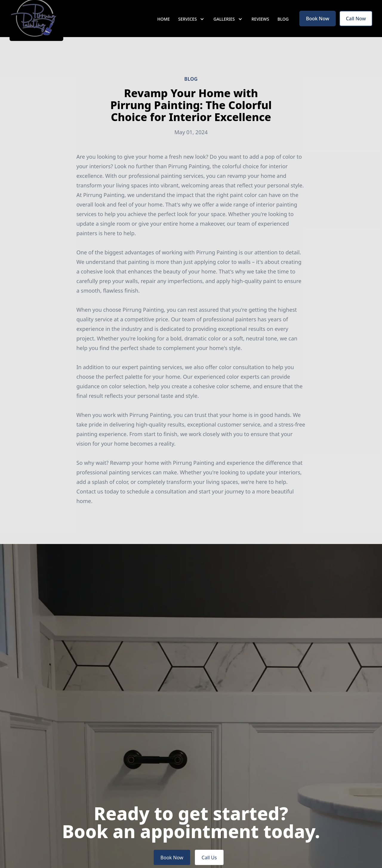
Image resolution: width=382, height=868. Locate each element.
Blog (283, 27)
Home (164, 27)
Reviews (260, 27)
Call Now (356, 26)
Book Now (318, 26)
